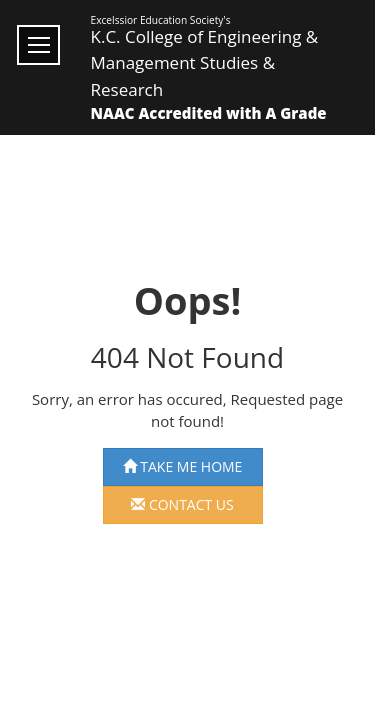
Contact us (182, 504)
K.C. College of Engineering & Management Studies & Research (205, 63)
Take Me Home (183, 466)
